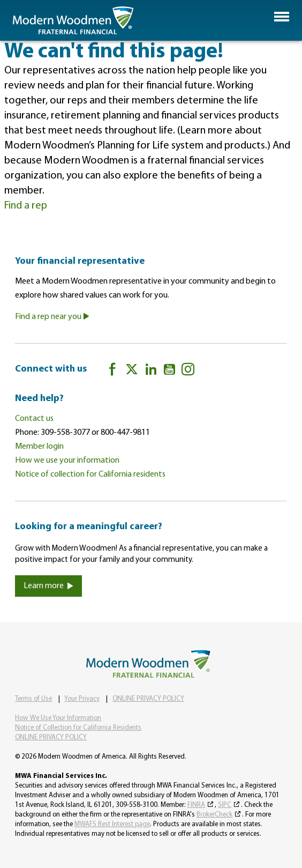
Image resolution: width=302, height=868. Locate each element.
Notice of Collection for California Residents (78, 728)
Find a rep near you (52, 317)
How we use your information (67, 461)
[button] (282, 17)
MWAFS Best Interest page (112, 824)
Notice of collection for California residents (90, 474)
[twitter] (132, 371)
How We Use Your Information (58, 718)
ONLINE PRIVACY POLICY (148, 699)
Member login (39, 447)
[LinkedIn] (151, 371)
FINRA (196, 805)
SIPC (225, 805)
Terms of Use (33, 699)
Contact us (34, 419)
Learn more (48, 586)
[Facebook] (112, 371)
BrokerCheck (214, 815)
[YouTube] (169, 371)
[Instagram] (188, 371)
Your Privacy (82, 699)
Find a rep (26, 206)
